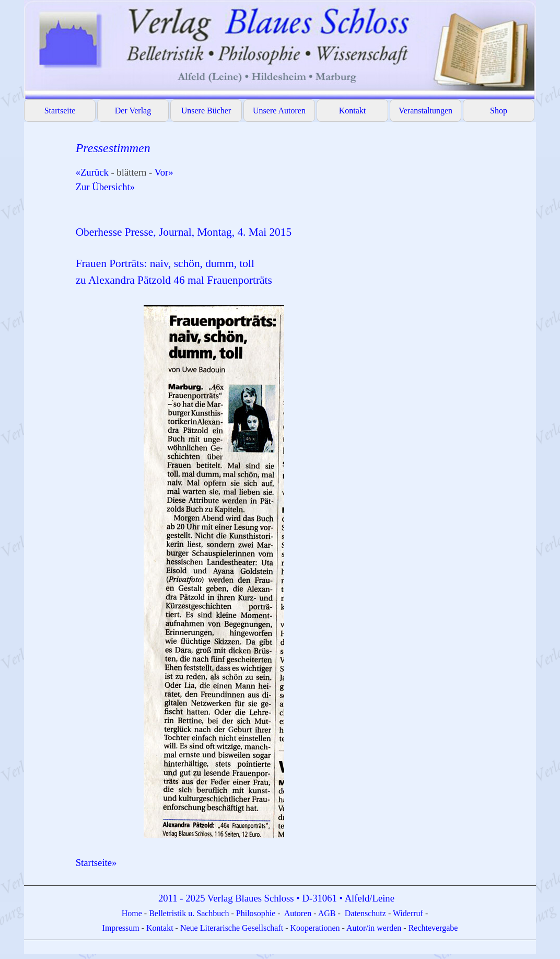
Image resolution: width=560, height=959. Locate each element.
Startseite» (96, 863)
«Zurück (92, 172)
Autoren (298, 913)
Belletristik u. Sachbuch (189, 913)
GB (331, 913)
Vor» (164, 172)
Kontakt (353, 111)
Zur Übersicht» (105, 187)
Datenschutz (365, 913)
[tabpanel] (301, 504)
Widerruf (408, 913)
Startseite (60, 111)
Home (133, 913)
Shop (499, 111)
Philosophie (257, 913)
